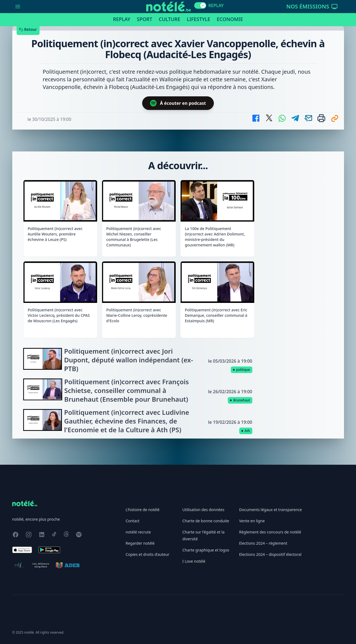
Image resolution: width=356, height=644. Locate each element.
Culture (170, 19)
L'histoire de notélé (143, 510)
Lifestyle (199, 19)
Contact (133, 521)
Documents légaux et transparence (271, 510)
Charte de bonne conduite (206, 521)
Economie (230, 19)
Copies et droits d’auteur (148, 554)
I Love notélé (194, 561)
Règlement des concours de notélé (270, 532)
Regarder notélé (140, 543)
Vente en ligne (252, 521)
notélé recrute (138, 532)
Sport (145, 19)
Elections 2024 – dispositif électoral (270, 554)
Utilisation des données (204, 510)
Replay (122, 19)
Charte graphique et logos (206, 550)
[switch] (200, 5)
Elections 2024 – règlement (263, 543)
